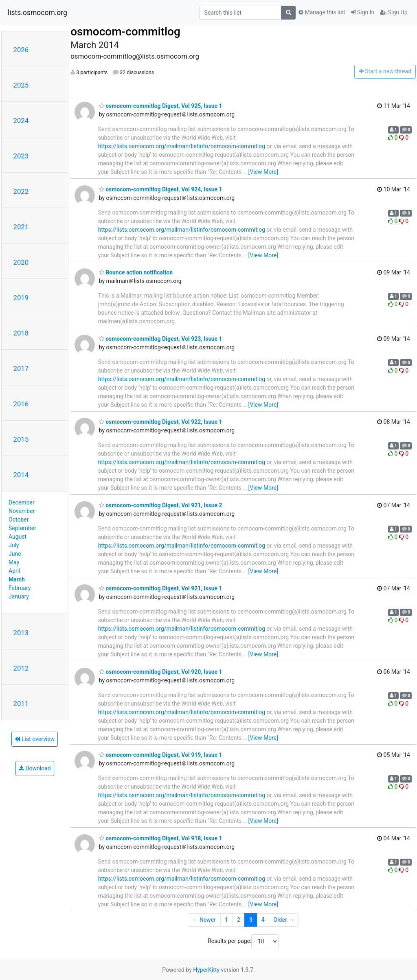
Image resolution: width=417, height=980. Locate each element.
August (18, 537)
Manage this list (322, 12)
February (20, 588)
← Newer (204, 920)
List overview (35, 739)
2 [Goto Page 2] (239, 920)
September (22, 528)
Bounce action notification (136, 272)
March (17, 579)
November (22, 511)
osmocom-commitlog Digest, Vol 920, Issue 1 (161, 672)
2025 (21, 85)
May (14, 562)
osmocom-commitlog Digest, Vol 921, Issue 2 (161, 505)
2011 (21, 704)
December (22, 502)
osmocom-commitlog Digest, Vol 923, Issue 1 (161, 339)
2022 (21, 191)
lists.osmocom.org (37, 13)
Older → (284, 920)
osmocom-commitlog (125, 32)
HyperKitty (206, 970)
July (14, 545)
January (19, 596)
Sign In (363, 12)
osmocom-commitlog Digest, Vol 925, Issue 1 (161, 106)
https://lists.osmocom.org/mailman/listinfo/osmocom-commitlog (182, 146)
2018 (21, 333)
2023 (21, 156)
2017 (21, 368)
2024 (21, 121)
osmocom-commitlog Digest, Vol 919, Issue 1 (161, 755)
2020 (21, 262)
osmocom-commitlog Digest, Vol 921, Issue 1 (161, 588)
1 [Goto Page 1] (226, 920)
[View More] (263, 172)
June (15, 554)
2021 (21, 227)
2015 (21, 439)
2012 (21, 668)
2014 (21, 475)
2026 (21, 50)
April (14, 571)
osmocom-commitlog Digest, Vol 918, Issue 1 (161, 838)
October (19, 520)
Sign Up (394, 12)
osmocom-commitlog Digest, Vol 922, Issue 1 (161, 422)
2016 (21, 404)
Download (35, 768)
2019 (21, 298)
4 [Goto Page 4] (263, 920)
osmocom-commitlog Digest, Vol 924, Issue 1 (161, 189)
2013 (21, 633)
